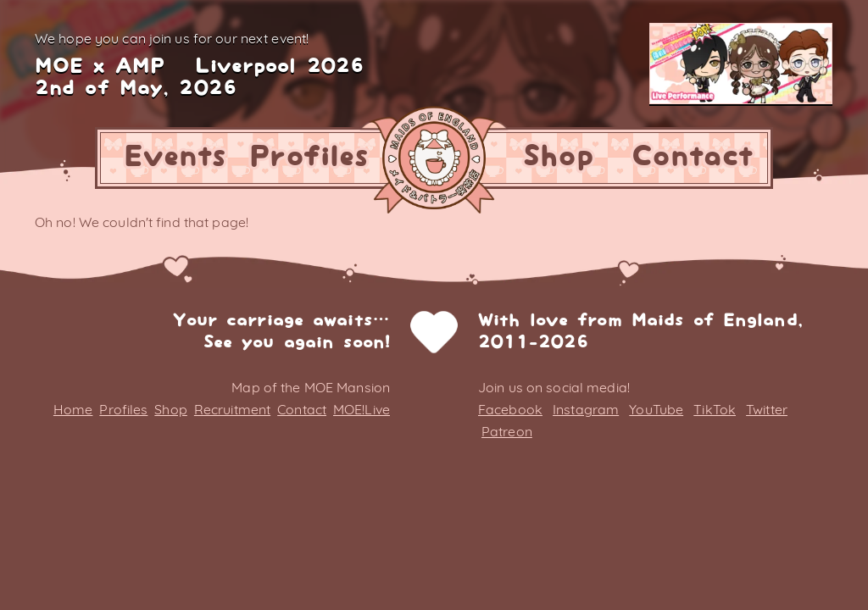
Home (73, 409)
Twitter (767, 409)
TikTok (715, 409)
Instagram (586, 409)
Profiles (309, 157)
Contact (692, 157)
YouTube (656, 409)
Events (175, 157)
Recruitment (232, 409)
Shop (558, 157)
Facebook (510, 409)
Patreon (507, 431)
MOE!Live (362, 409)
